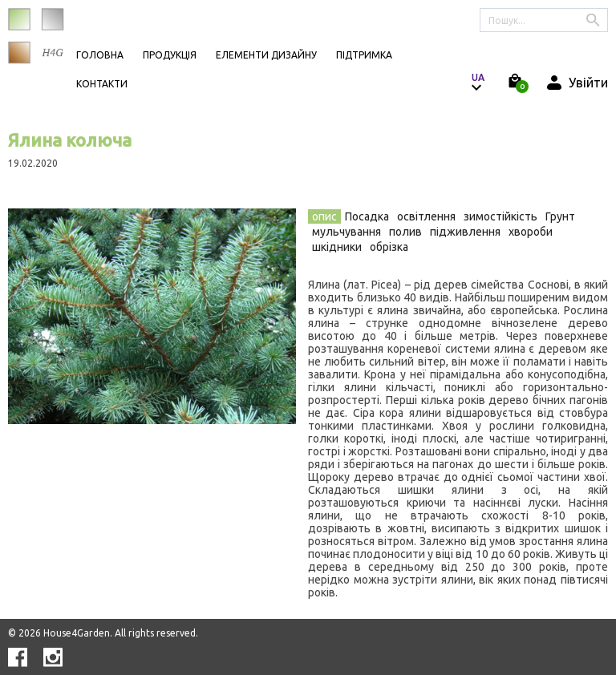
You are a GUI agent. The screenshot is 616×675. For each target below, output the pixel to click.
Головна (100, 55)
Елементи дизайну (266, 55)
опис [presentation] (324, 216)
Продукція (170, 55)
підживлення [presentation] (465, 232)
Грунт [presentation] (560, 216)
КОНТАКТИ (102, 84)
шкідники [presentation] (337, 247)
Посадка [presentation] (367, 216)
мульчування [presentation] (346, 232)
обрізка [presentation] (389, 247)
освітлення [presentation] (426, 216)
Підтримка (364, 55)
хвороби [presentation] (531, 232)
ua (478, 77)
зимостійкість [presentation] (500, 216)
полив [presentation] (405, 232)
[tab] (324, 216)
